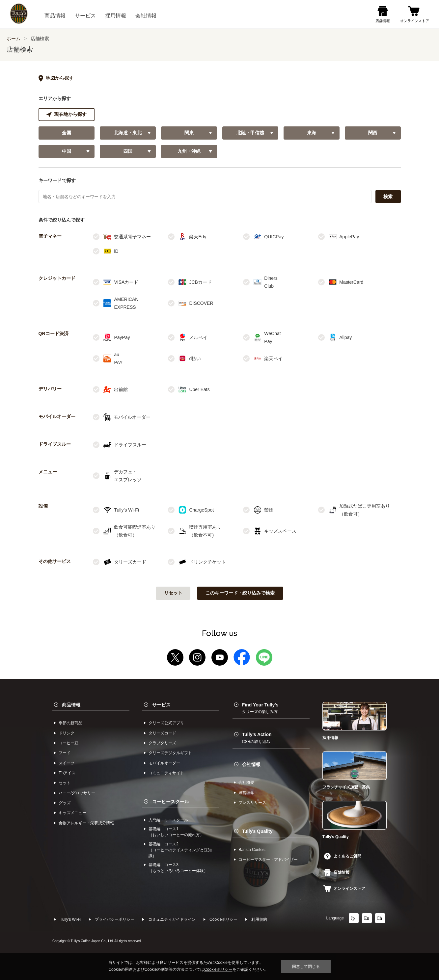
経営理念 (246, 793)
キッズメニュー (72, 813)
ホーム (14, 39)
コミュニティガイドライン (172, 919)
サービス (161, 705)
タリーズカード (162, 733)
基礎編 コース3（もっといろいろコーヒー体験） (178, 868)
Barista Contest (252, 850)
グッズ (65, 803)
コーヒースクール (171, 802)
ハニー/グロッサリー (77, 793)
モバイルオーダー (164, 763)
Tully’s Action (257, 738)
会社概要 (246, 782)
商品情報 (71, 705)
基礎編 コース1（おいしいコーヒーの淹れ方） (176, 832)
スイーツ (67, 763)
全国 (67, 133)
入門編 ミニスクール (168, 820)
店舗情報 (337, 872)
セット (65, 783)
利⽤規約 (259, 919)
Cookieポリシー (223, 919)
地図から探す (56, 78)
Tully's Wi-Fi (71, 919)
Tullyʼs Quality (257, 831)
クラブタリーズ (162, 743)
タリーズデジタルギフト (170, 753)
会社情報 (251, 764)
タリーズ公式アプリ (166, 723)
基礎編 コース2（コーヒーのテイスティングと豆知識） (180, 850)
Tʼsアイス (67, 773)
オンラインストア (344, 888)
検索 (388, 197)
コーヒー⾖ (69, 743)
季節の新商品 (70, 723)
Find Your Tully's (260, 708)
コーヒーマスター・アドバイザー (268, 860)
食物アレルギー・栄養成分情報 (86, 823)
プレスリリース (252, 803)
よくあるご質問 (343, 856)
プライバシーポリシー (115, 919)
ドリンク (67, 733)
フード (65, 753)
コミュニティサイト (166, 773)
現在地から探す (67, 115)
